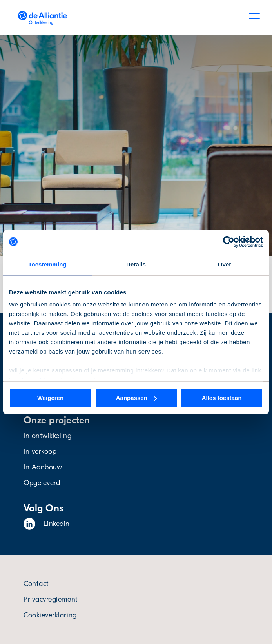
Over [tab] (225, 264)
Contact (36, 584)
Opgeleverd (42, 483)
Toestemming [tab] (47, 264)
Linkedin (47, 524)
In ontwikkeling (47, 436)
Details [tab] (136, 264)
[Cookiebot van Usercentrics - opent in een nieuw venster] (229, 242)
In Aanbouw (43, 467)
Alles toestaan (222, 398)
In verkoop (40, 452)
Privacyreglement (51, 599)
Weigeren (50, 398)
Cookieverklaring (50, 615)
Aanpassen (136, 398)
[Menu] (254, 18)
